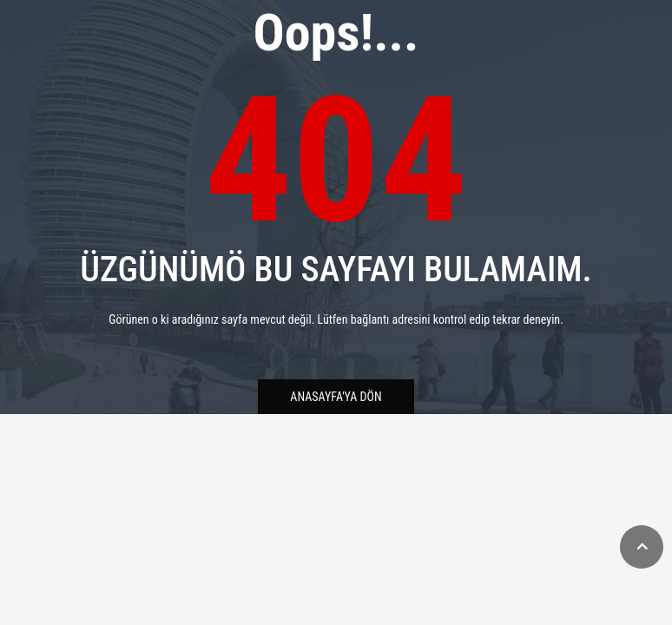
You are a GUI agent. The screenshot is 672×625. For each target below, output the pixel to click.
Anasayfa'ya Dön (336, 397)
